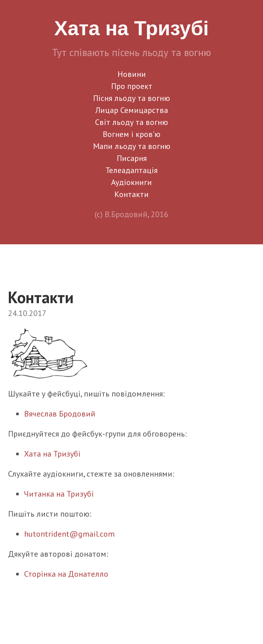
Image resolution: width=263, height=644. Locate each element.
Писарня (132, 158)
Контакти (131, 194)
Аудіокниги (131, 182)
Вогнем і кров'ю (131, 134)
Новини (132, 74)
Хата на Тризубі (52, 454)
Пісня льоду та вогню (131, 98)
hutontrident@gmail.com (69, 534)
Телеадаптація (131, 170)
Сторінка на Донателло (66, 574)
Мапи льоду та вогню (132, 146)
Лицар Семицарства (132, 110)
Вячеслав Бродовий (60, 414)
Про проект (132, 86)
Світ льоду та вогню (131, 122)
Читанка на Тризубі (59, 494)
